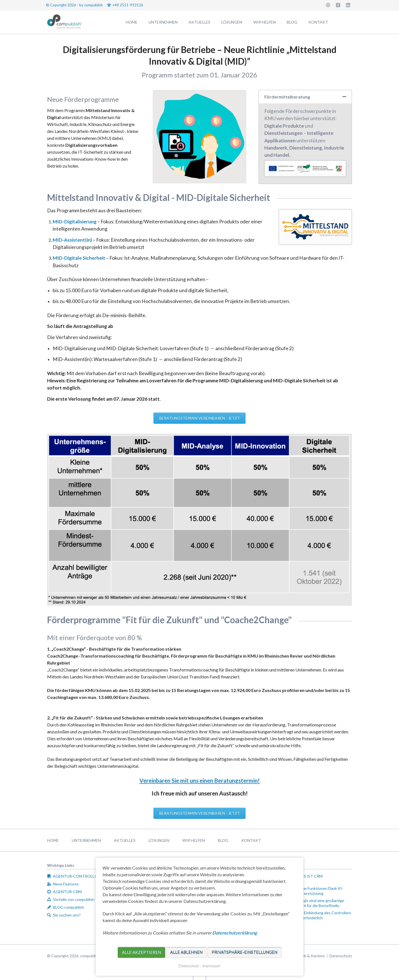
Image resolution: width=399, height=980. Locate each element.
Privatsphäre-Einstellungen (245, 952)
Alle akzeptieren (141, 952)
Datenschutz (189, 966)
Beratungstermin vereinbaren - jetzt (200, 418)
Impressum (211, 966)
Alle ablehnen (186, 952)
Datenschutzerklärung (235, 933)
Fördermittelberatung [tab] (287, 97)
